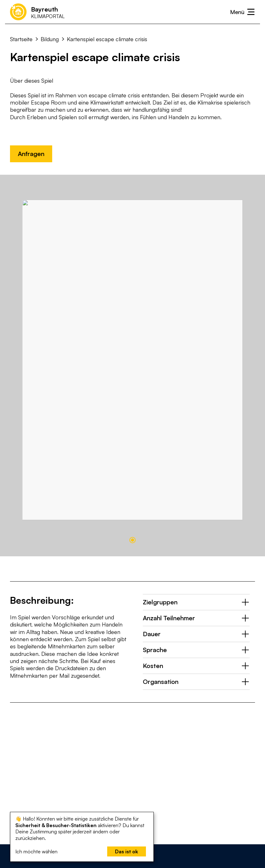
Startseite (21, 39)
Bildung (50, 39)
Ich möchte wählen (36, 851)
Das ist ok (127, 851)
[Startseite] (37, 12)
